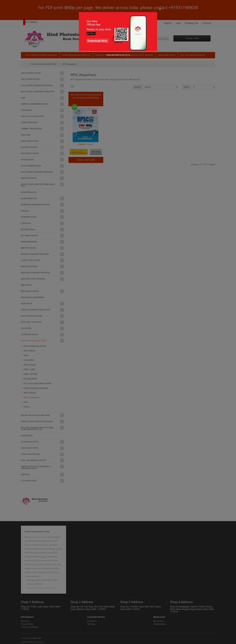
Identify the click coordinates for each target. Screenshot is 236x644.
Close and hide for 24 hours (118, 55)
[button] (160, 9)
